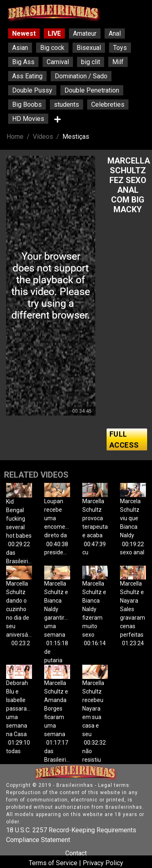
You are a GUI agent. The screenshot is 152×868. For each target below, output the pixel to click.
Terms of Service (53, 863)
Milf (118, 62)
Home (15, 137)
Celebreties (108, 104)
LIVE (54, 33)
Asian (20, 48)
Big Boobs (27, 104)
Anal (115, 33)
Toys (120, 48)
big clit (91, 62)
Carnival (58, 62)
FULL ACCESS (124, 439)
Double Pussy (32, 90)
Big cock (52, 48)
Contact (76, 853)
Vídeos (43, 137)
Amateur (85, 33)
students (66, 104)
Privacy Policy (103, 863)
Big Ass (23, 62)
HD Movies (28, 119)
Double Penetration (92, 90)
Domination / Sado (81, 76)
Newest (24, 33)
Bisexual (89, 48)
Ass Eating (27, 76)
